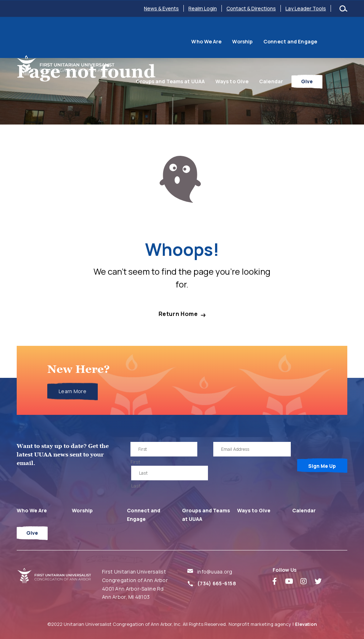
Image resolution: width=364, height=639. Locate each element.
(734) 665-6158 (217, 583)
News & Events (161, 8)
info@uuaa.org (215, 572)
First (135, 462)
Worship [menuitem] (188, 36)
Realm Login (203, 8)
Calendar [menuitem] (296, 66)
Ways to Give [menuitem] (257, 66)
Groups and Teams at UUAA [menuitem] (307, 36)
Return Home (178, 314)
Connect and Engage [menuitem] (235, 36)
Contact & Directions (251, 8)
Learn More (73, 391)
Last (136, 486)
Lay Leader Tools (306, 8)
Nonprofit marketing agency (260, 624)
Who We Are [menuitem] (152, 36)
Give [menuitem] (332, 66)
